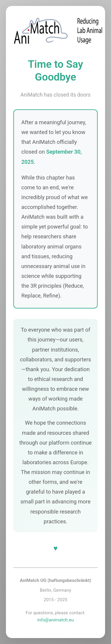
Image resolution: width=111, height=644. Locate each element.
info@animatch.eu (55, 620)
